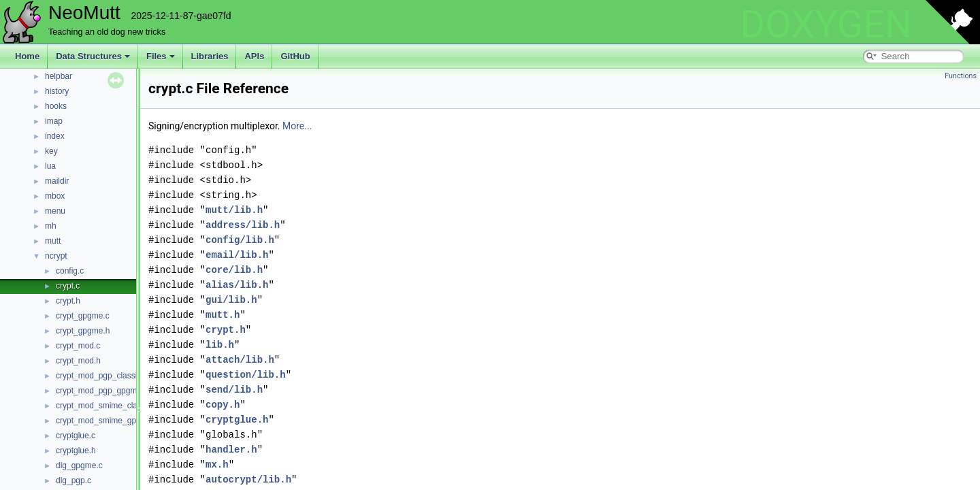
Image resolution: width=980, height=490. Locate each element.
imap (54, 121)
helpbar (59, 76)
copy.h (223, 405)
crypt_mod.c (78, 346)
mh (51, 226)
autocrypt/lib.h (248, 479)
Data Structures (93, 56)
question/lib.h (246, 375)
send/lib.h (234, 390)
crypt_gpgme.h (83, 331)
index (55, 136)
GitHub (295, 56)
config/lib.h (240, 240)
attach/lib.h (240, 360)
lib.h (220, 345)
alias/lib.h (237, 285)
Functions (961, 76)
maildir (57, 181)
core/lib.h (234, 270)
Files (161, 56)
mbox (55, 196)
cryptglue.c (76, 436)
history (57, 91)
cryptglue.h (76, 451)
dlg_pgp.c (73, 480)
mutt (53, 241)
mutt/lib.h (234, 210)
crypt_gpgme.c (83, 316)
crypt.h (68, 301)
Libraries (210, 56)
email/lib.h (237, 255)
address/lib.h (243, 225)
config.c (70, 271)
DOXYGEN (826, 24)
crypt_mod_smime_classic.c (107, 406)
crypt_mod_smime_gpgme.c (107, 421)
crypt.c (68, 286)
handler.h (231, 450)
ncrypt (56, 256)
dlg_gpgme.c (79, 465)
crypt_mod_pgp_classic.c (102, 376)
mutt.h (223, 315)
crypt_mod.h (78, 361)
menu (55, 211)
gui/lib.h (231, 300)
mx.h (217, 464)
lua (50, 166)
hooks (56, 106)
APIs (254, 56)
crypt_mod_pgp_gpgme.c (102, 391)
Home (27, 56)
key (51, 151)
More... (297, 126)
